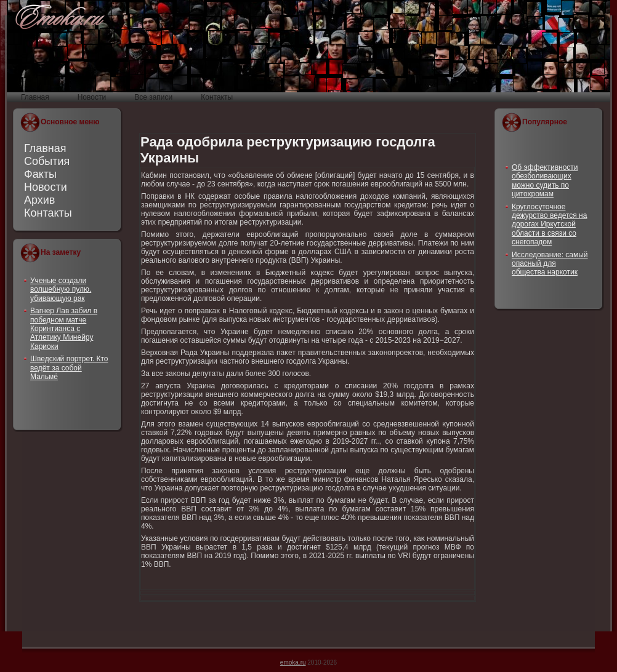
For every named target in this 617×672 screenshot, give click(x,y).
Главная (45, 148)
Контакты (48, 213)
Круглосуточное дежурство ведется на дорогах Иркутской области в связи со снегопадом (549, 225)
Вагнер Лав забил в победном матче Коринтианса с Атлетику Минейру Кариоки (64, 329)
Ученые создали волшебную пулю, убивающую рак (61, 290)
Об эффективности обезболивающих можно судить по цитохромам (545, 181)
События (47, 161)
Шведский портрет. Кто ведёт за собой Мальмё (69, 368)
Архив (39, 200)
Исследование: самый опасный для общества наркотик (550, 264)
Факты (40, 174)
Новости (46, 187)
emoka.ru (293, 662)
